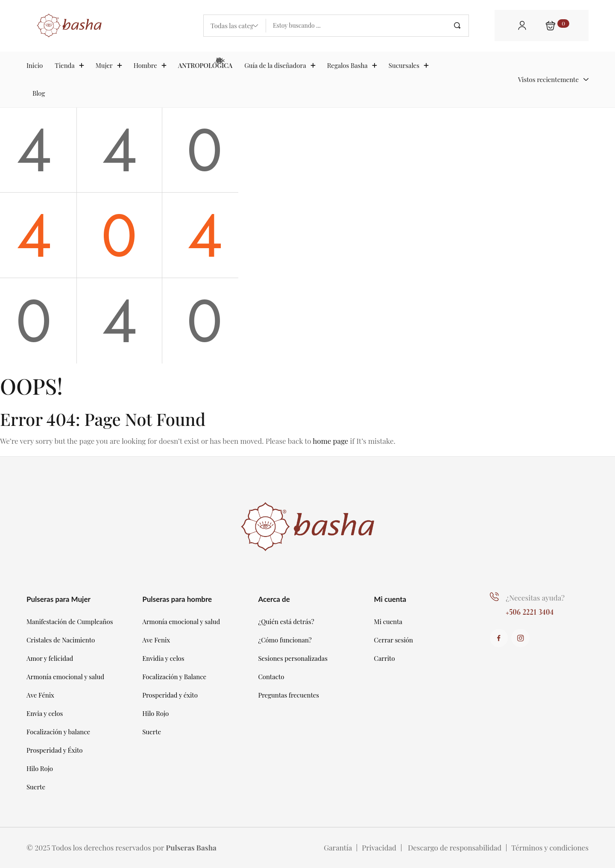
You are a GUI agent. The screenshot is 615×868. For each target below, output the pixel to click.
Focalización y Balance (174, 677)
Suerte (36, 787)
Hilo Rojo (40, 768)
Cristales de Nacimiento (61, 640)
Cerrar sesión (394, 640)
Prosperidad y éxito (170, 695)
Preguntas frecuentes (288, 695)
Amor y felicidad (50, 658)
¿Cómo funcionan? (285, 640)
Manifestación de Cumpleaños (70, 622)
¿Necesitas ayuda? (535, 598)
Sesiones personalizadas (293, 658)
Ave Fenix (156, 640)
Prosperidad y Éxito (54, 750)
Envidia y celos (163, 658)
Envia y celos (45, 713)
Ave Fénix (40, 695)
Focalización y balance (58, 732)
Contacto (271, 677)
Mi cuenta (388, 622)
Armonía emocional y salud (65, 677)
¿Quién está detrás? (286, 622)
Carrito (385, 658)
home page (330, 441)
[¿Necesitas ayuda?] (494, 597)
